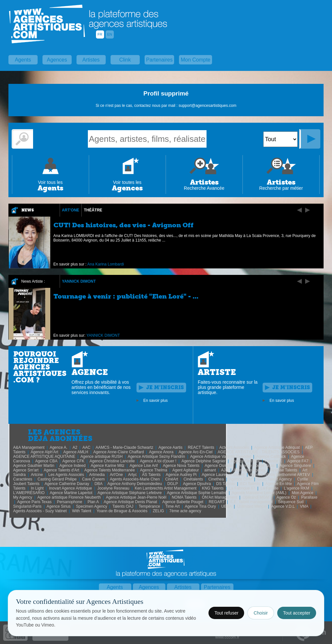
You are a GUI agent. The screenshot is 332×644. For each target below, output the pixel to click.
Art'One (71, 210)
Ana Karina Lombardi (106, 264)
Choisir (261, 613)
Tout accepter (297, 613)
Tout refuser (226, 613)
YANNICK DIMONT (79, 281)
